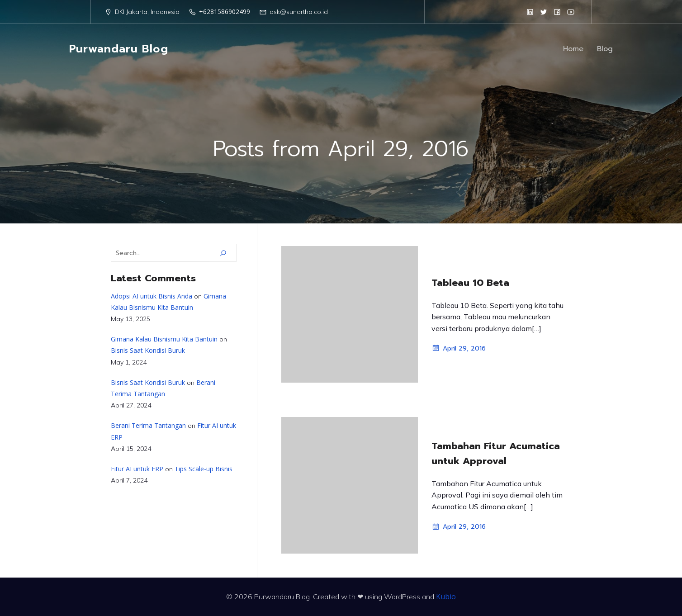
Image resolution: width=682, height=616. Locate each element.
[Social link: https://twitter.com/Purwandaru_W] (544, 12)
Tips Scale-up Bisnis (204, 469)
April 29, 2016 (459, 348)
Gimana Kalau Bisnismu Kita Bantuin (164, 339)
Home (573, 49)
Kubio (446, 597)
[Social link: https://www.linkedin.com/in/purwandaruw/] (530, 12)
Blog (605, 49)
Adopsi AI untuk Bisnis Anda (152, 296)
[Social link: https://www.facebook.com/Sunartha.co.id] (557, 12)
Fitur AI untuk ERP (137, 469)
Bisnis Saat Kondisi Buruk (148, 350)
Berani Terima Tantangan (148, 425)
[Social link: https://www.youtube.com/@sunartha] (571, 12)
